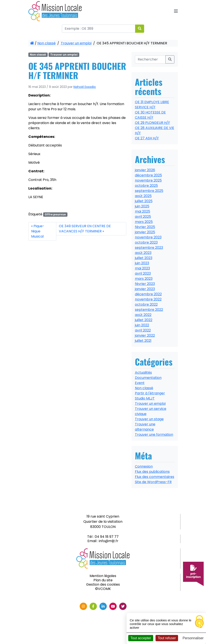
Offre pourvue (55, 214)
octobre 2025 (146, 186)
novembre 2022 (148, 299)
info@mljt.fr (109, 541)
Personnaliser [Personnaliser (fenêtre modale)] (193, 638)
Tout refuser (167, 638)
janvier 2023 (145, 289)
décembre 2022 (148, 294)
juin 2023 (142, 263)
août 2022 (143, 315)
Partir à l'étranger (150, 393)
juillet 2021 (143, 341)
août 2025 (143, 196)
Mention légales (103, 576)
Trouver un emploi (76, 43)
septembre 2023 (149, 248)
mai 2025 (143, 211)
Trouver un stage (149, 419)
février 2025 (145, 227)
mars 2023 (144, 279)
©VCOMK (103, 589)
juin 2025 (142, 206)
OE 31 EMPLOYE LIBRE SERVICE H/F (152, 105)
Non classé (47, 43)
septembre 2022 (149, 310)
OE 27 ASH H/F (147, 138)
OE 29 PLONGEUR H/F (153, 123)
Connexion (144, 466)
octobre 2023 (146, 242)
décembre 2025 (148, 175)
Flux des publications (152, 472)
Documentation (148, 378)
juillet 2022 (144, 320)
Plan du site (103, 580)
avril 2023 (143, 273)
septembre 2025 (149, 191)
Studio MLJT (145, 398)
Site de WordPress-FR (153, 482)
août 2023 (143, 253)
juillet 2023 (144, 258)
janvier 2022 (145, 335)
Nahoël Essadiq (85, 87)
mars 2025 (144, 222)
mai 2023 (142, 268)
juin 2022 (142, 325)
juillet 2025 (144, 201)
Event (140, 383)
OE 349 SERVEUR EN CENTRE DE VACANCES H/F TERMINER (85, 229)
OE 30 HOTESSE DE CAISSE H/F (150, 115)
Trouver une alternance (145, 427)
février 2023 (145, 284)
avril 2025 (143, 217)
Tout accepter (141, 638)
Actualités (143, 373)
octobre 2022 (146, 304)
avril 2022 (143, 330)
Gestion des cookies (103, 584)
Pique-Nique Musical (38, 231)
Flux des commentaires (155, 477)
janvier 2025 (145, 232)
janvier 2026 (145, 170)
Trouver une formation (154, 435)
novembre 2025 (148, 180)
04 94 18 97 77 (107, 537)
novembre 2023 (148, 237)
